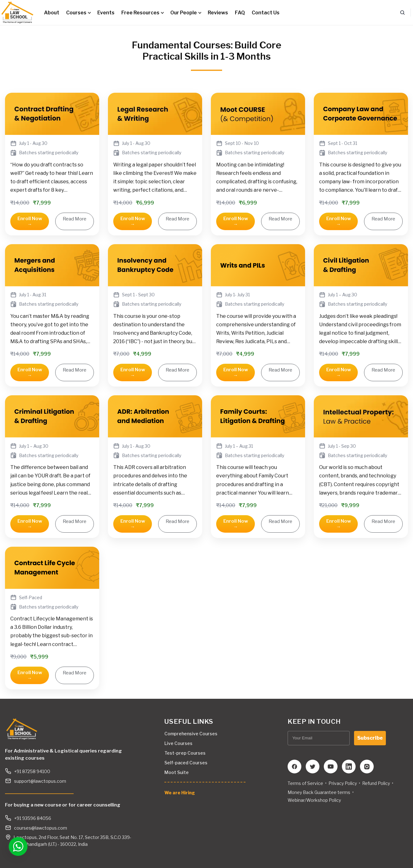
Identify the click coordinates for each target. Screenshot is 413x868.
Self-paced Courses (186, 763)
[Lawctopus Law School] (17, 12)
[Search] (402, 12)
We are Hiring (180, 793)
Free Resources (142, 13)
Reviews (218, 13)
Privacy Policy (343, 783)
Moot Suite (177, 772)
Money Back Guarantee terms (319, 792)
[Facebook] (294, 767)
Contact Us (266, 13)
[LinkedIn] (349, 767)
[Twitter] (313, 767)
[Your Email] (319, 738)
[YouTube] (331, 767)
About (52, 13)
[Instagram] (367, 767)
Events (106, 13)
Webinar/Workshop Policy (314, 800)
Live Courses (178, 743)
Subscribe (370, 738)
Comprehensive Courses (191, 734)
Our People (186, 13)
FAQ (240, 13)
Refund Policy (376, 783)
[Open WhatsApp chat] (16, 846)
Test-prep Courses (185, 753)
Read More (75, 219)
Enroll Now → (30, 221)
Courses (78, 13)
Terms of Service (305, 783)
